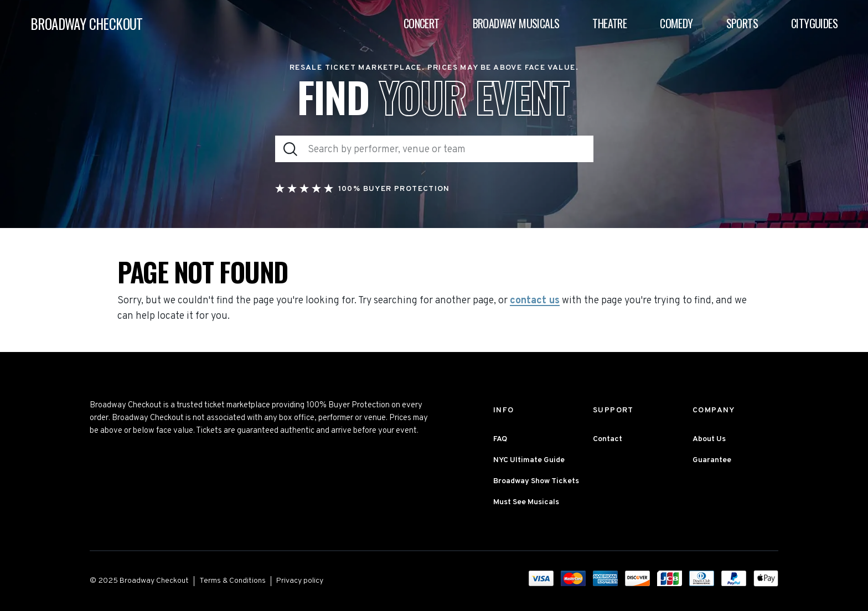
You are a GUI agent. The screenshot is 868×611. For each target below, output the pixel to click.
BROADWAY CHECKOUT (87, 24)
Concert (422, 23)
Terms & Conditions (232, 581)
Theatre (609, 23)
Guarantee (712, 460)
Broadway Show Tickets (536, 481)
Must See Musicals (526, 502)
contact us (535, 301)
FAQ (500, 439)
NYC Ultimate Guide (529, 460)
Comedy (676, 23)
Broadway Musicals (516, 23)
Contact (608, 439)
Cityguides (814, 23)
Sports (742, 23)
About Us (709, 439)
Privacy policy (300, 581)
